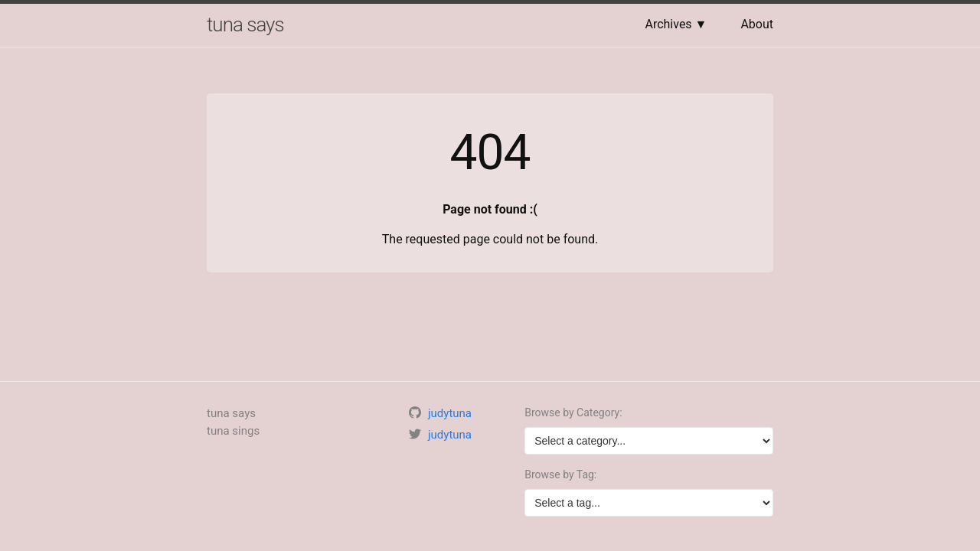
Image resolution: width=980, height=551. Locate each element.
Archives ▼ (676, 24)
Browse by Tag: (560, 474)
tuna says (245, 24)
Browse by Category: (573, 412)
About (757, 24)
